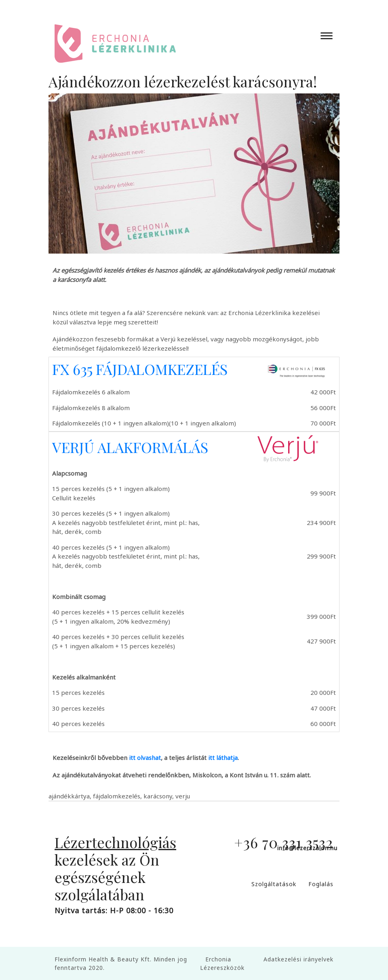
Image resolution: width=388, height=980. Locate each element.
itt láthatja (223, 758)
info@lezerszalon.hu (307, 848)
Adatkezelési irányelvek (298, 959)
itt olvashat (145, 758)
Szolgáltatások (274, 884)
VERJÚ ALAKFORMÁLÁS (130, 447)
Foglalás (321, 884)
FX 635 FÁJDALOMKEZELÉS (140, 369)
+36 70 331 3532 (284, 842)
